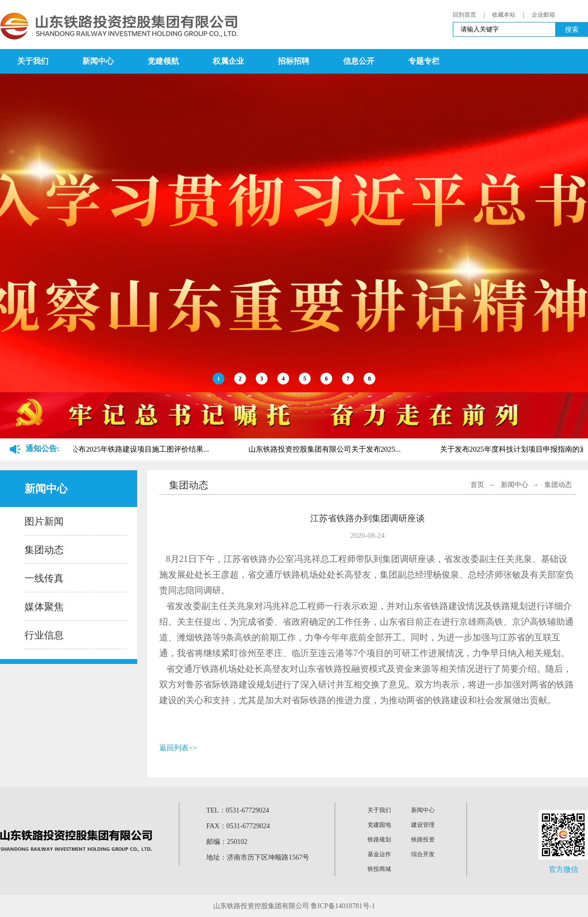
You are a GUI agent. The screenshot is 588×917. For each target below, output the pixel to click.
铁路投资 (423, 840)
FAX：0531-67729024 (238, 826)
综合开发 (423, 854)
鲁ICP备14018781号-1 (343, 906)
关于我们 (33, 61)
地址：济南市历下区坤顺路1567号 (258, 857)
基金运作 (379, 854)
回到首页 (465, 15)
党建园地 (379, 825)
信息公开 (359, 61)
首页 (477, 485)
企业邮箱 (543, 15)
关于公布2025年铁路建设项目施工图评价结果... (134, 449)
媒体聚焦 (44, 607)
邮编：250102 (227, 842)
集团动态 (44, 550)
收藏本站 (504, 15)
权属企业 (228, 61)
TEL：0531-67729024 (238, 810)
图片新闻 (44, 521)
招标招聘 (294, 61)
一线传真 (44, 578)
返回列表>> (178, 748)
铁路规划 (379, 840)
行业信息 (44, 635)
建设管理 (423, 825)
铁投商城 (379, 869)
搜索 (572, 29)
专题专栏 (424, 61)
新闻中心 (98, 61)
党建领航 (163, 61)
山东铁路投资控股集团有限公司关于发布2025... (326, 449)
